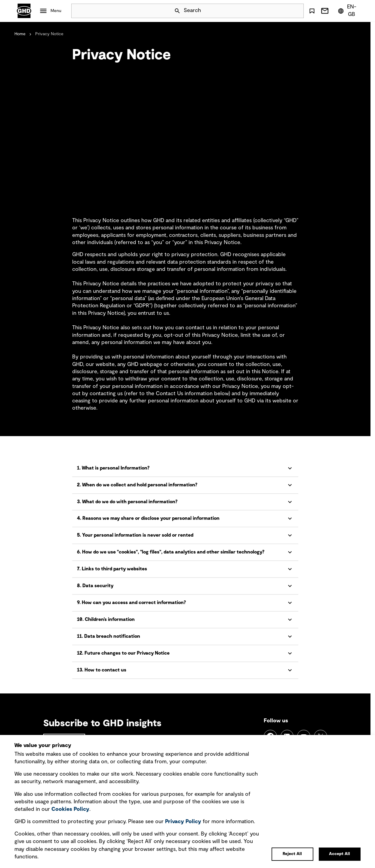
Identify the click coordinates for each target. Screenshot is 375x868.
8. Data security (95, 586)
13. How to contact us (102, 670)
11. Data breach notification (109, 636)
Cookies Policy (70, 809)
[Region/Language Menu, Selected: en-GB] (348, 11)
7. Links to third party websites (112, 569)
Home (20, 34)
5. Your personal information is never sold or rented (135, 535)
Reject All (292, 854)
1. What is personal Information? (113, 468)
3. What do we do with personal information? (127, 502)
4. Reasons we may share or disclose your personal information (148, 518)
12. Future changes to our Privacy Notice (123, 653)
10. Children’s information (106, 619)
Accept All (340, 854)
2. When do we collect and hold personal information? (137, 485)
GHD (24, 11)
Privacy (183, 822)
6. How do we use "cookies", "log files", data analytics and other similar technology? (171, 552)
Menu (56, 11)
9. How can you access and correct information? (131, 603)
